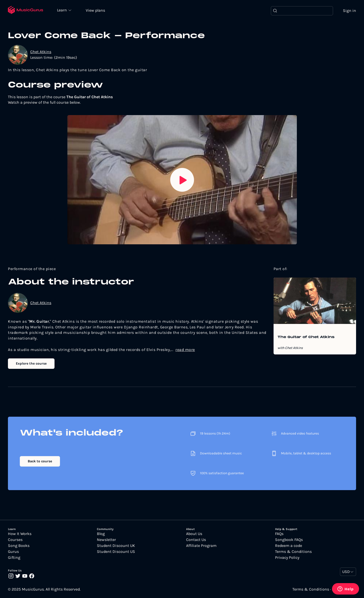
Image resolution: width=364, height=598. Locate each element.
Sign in (350, 11)
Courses (15, 540)
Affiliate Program (201, 546)
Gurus (13, 552)
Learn (62, 10)
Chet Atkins (41, 52)
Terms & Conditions (293, 552)
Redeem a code (289, 546)
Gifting (14, 558)
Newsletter (106, 540)
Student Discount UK (116, 546)
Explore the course (31, 363)
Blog (101, 534)
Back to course (40, 461)
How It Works (20, 534)
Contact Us (196, 540)
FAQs (279, 534)
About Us (194, 534)
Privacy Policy (287, 558)
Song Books (19, 546)
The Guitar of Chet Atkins (306, 337)
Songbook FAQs (289, 540)
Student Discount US (116, 552)
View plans (95, 10)
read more (185, 350)
